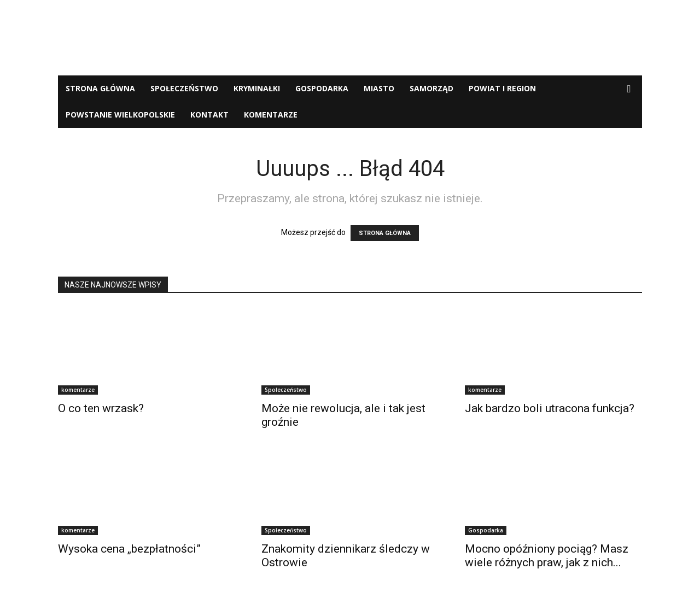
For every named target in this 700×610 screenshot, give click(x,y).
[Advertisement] (350, 38)
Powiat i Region (502, 88)
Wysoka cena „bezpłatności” (129, 549)
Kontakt (209, 115)
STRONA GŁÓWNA (385, 233)
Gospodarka (322, 88)
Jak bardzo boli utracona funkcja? (550, 408)
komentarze (271, 115)
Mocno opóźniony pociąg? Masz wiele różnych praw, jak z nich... (547, 556)
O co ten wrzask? (101, 408)
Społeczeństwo (184, 88)
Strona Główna (100, 88)
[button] (629, 89)
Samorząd (431, 88)
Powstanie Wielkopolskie (120, 115)
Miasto (379, 88)
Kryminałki (257, 88)
